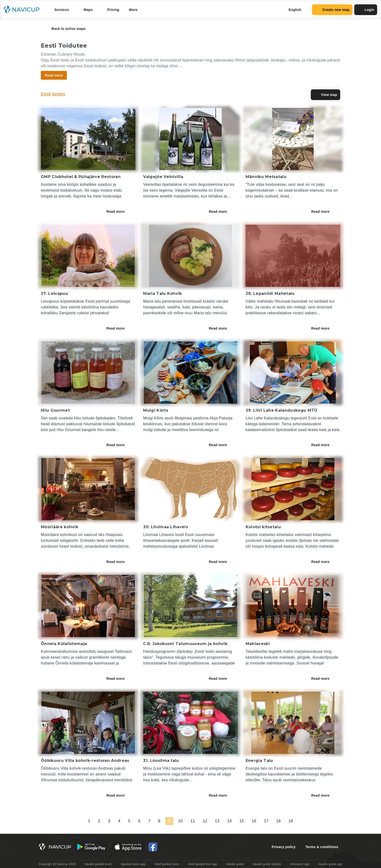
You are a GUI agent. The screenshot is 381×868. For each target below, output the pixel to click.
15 (242, 821)
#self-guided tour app (203, 864)
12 (205, 821)
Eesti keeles (53, 94)
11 (193, 821)
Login (366, 10)
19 (291, 821)
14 (229, 821)
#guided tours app (133, 864)
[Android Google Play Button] (91, 847)
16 (254, 821)
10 (180, 821)
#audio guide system (267, 864)
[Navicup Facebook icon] (153, 847)
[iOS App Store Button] (128, 847)
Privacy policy (284, 847)
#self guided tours (167, 864)
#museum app (300, 864)
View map (325, 95)
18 (278, 821)
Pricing (113, 10)
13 (217, 821)
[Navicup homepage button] (23, 10)
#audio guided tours (98, 864)
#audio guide (235, 864)
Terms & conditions (322, 847)
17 (266, 821)
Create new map (332, 10)
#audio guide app (330, 864)
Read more (119, 212)
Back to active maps (65, 29)
